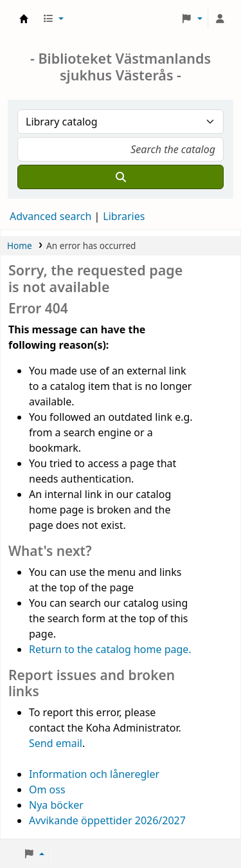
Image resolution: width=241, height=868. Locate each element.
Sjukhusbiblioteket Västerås (24, 19)
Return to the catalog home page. (110, 649)
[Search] (121, 177)
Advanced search (50, 216)
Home (20, 245)
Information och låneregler (94, 774)
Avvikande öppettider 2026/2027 (107, 820)
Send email (56, 743)
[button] (53, 19)
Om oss (47, 790)
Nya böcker (56, 805)
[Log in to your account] (220, 19)
